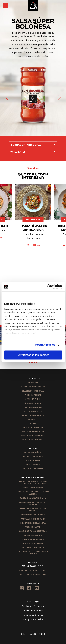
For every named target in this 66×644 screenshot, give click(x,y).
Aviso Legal (33, 602)
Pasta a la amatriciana (33, 498)
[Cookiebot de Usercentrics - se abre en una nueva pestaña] (47, 287)
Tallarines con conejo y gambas (33, 503)
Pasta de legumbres (33, 415)
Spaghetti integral (33, 391)
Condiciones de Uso (33, 610)
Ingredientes (17, 152)
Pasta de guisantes (33, 440)
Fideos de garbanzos (33, 436)
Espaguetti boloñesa (33, 515)
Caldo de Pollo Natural (33, 531)
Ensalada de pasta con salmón (33, 510)
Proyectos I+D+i (33, 624)
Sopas (33, 423)
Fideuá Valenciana (33, 488)
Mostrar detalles (45, 345)
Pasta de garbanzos (33, 432)
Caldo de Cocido (33, 535)
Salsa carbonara (33, 456)
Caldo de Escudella (33, 547)
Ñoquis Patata (33, 403)
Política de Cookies (33, 615)
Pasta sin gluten (33, 411)
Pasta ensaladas (33, 407)
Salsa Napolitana (33, 469)
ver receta (33, 220)
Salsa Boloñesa (33, 452)
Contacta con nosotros (33, 571)
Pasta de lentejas (33, 427)
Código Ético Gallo (33, 619)
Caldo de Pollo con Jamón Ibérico (33, 553)
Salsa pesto (33, 460)
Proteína (33, 383)
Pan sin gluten (33, 527)
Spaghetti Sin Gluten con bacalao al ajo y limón (33, 482)
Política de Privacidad (33, 606)
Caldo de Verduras (33, 539)
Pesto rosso (33, 465)
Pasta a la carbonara (33, 519)
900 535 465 (33, 566)
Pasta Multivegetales (33, 387)
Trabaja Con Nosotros (33, 575)
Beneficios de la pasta (33, 523)
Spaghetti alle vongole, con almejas (33, 493)
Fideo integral (33, 395)
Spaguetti (33, 419)
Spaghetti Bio (33, 399)
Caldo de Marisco (33, 543)
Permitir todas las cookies (33, 355)
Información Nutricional (25, 145)
